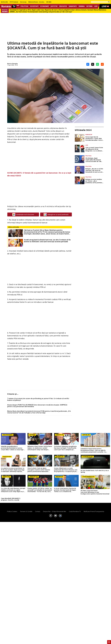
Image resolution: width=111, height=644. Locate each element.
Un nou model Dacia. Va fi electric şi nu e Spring (95, 471)
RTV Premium (14, 2)
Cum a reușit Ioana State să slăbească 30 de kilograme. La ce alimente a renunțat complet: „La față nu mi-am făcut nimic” (94, 149)
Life (96, 6)
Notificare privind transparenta (94, 511)
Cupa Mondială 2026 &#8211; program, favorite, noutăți (11, 499)
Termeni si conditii (26, 511)
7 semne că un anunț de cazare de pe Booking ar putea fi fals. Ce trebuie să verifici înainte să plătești (38, 399)
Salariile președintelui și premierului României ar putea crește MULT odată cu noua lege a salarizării (13, 448)
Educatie (63, 6)
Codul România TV (75, 511)
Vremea (82, 6)
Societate (34, 6)
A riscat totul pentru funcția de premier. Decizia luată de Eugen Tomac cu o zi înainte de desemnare (65, 490)
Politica (24, 6)
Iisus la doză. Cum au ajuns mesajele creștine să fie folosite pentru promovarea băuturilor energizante (39, 470)
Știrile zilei (4, 2)
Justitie (54, 6)
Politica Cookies (12, 511)
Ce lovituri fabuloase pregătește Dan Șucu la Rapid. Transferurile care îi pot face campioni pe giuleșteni (65, 448)
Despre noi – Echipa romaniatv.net (55, 511)
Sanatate (73, 6)
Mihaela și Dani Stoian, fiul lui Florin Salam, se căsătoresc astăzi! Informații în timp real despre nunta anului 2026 (40, 448)
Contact (38, 511)
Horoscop (23, 2)
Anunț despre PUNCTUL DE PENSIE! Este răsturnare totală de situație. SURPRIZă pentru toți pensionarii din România (37, 406)
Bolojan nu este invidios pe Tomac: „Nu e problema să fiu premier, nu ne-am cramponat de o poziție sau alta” (94, 181)
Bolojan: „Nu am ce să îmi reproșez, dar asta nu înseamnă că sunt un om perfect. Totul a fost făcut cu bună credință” (94, 170)
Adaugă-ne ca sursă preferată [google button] (56, 214)
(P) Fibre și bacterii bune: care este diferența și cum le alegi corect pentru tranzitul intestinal (95, 492)
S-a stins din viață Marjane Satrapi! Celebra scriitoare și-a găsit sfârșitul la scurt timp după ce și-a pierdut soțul (13, 490)
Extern (89, 6)
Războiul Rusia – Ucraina (36, 2)
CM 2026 (49, 2)
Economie (45, 6)
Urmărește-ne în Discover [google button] (23, 214)
